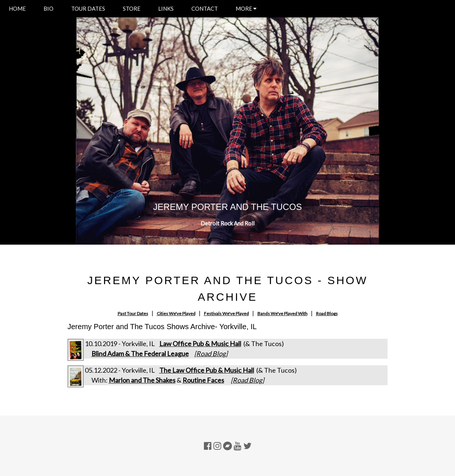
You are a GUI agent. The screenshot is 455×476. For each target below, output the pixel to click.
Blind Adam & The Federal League (140, 353)
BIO (48, 8)
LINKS (166, 8)
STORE (132, 8)
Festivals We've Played (226, 313)
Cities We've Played (176, 313)
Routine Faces (203, 380)
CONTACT (205, 8)
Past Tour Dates (133, 313)
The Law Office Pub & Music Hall (207, 370)
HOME (17, 8)
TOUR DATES (88, 8)
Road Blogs (327, 313)
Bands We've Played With (282, 313)
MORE (246, 8)
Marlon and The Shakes (142, 380)
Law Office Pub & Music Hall (200, 344)
